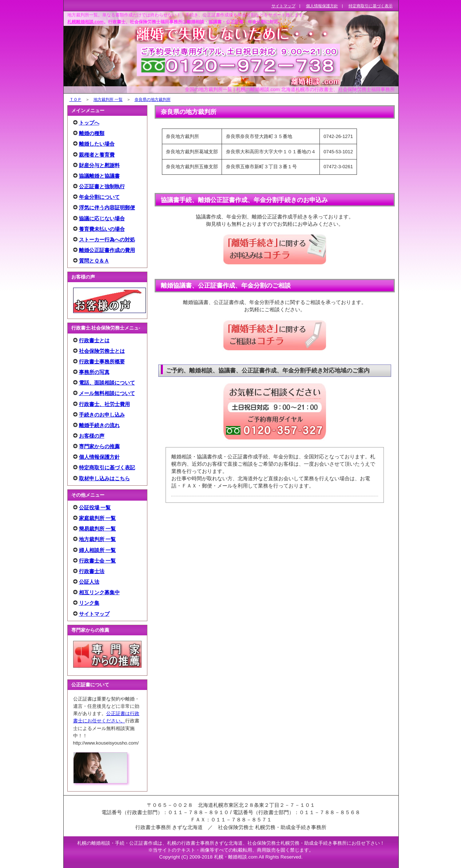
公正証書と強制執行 (102, 186)
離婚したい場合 (97, 144)
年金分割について (99, 197)
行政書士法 (92, 571)
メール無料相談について (107, 393)
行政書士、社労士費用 (104, 404)
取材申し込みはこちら (104, 478)
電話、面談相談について (107, 383)
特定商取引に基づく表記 (107, 467)
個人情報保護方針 (99, 457)
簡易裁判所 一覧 (98, 529)
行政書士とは (94, 340)
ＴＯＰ (75, 99)
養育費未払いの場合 (102, 229)
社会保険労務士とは (102, 351)
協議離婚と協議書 (99, 176)
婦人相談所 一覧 (98, 550)
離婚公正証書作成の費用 (107, 250)
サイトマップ (94, 614)
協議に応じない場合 (102, 218)
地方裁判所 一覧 (108, 99)
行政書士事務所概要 (102, 362)
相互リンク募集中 (99, 592)
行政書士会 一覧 (98, 561)
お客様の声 (92, 436)
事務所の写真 (94, 372)
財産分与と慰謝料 (99, 165)
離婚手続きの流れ (99, 425)
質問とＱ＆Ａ (94, 261)
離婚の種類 (92, 133)
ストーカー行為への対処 (107, 240)
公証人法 (89, 582)
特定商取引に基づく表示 (371, 6)
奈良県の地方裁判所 (153, 99)
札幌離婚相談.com (86, 22)
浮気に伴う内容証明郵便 (107, 208)
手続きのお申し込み (102, 415)
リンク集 (89, 603)
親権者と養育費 (97, 155)
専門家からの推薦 (99, 446)
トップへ (89, 123)
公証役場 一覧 (95, 508)
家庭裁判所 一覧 (98, 518)
